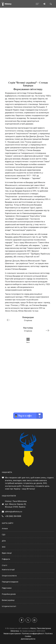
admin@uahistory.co (14, 512)
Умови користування (12, 634)
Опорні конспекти (9, 576)
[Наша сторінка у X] (28, 620)
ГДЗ (4, 535)
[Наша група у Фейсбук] (22, 620)
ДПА (4, 541)
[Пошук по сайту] (51, 4)
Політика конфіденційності (33, 634)
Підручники (7, 588)
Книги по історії (8, 570)
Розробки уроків (9, 594)
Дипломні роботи (28, 639)
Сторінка (27, 319)
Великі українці (8, 600)
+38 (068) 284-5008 (13, 516)
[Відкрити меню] (37, 4)
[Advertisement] (28, 49)
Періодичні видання (10, 582)
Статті (4, 565)
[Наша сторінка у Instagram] (34, 620)
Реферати (6, 559)
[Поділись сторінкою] (44, 4)
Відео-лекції (7, 553)
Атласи (5, 529)
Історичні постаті (9, 606)
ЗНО (4, 547)
